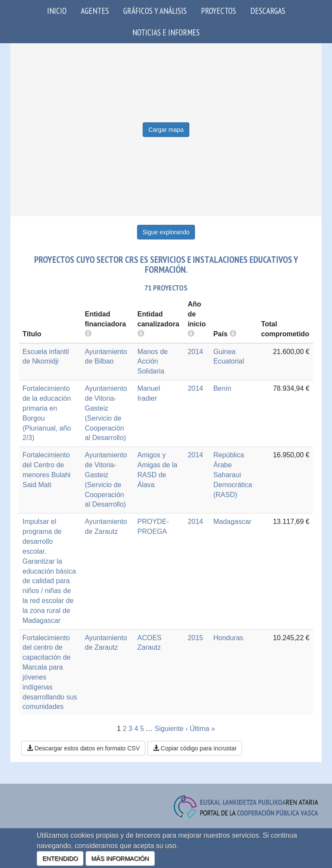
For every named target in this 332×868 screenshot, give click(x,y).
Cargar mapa (166, 130)
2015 (195, 638)
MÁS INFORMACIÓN (120, 858)
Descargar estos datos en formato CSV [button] (83, 748)
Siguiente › (171, 729)
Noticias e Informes (166, 32)
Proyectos (219, 11)
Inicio (57, 11)
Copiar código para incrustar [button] (195, 748)
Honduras (228, 638)
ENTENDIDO (60, 858)
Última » (203, 729)
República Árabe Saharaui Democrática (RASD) (233, 475)
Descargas (268, 11)
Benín (222, 388)
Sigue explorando (166, 232)
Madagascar (232, 522)
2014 (195, 352)
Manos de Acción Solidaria (153, 362)
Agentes (95, 11)
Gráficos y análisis (155, 11)
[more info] (191, 334)
